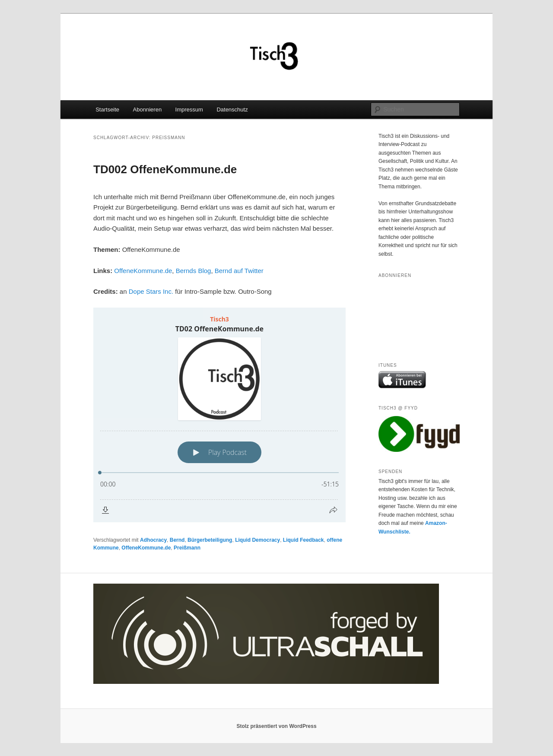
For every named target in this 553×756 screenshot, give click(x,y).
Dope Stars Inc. (151, 291)
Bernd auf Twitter (239, 271)
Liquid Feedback (304, 540)
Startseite (107, 110)
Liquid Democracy (257, 540)
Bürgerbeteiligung (210, 540)
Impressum (189, 110)
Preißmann (187, 548)
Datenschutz (232, 110)
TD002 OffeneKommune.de (165, 169)
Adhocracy (153, 540)
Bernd (177, 540)
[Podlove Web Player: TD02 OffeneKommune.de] (219, 415)
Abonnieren (148, 110)
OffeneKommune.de (143, 271)
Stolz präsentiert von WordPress (276, 726)
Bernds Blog (194, 271)
